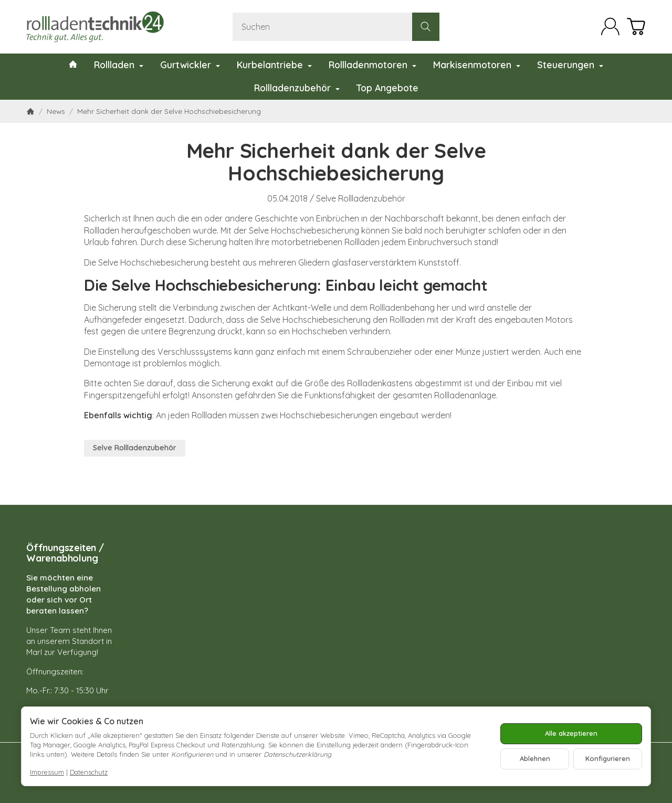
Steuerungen (570, 65)
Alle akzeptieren (571, 733)
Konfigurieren (608, 758)
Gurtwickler (190, 65)
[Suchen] (336, 27)
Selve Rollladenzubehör (361, 198)
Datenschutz (89, 772)
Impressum (47, 772)
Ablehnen (535, 758)
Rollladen (119, 65)
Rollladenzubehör (297, 88)
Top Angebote (387, 88)
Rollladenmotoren (372, 65)
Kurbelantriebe (274, 65)
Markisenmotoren (477, 65)
